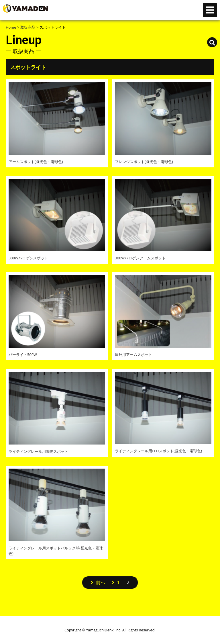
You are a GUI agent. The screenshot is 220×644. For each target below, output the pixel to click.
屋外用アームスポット (133, 355)
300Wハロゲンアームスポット (140, 258)
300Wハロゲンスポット (28, 258)
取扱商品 (28, 27)
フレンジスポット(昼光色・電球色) (144, 162)
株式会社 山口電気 (26, 8)
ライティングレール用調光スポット (38, 451)
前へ (101, 582)
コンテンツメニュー (210, 10)
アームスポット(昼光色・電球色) (36, 162)
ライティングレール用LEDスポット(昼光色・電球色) (158, 451)
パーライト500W (23, 355)
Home (11, 27)
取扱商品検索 (212, 42)
